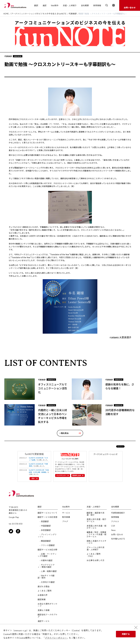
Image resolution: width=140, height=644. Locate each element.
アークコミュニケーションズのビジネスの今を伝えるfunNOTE (39, 14)
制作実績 (66, 517)
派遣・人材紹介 (70, 5)
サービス (66, 513)
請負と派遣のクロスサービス (96, 542)
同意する (126, 634)
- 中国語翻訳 (44, 526)
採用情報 (97, 5)
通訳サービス (44, 621)
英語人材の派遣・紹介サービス (96, 520)
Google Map (14, 517)
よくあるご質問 (45, 591)
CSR (113, 526)
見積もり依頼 (44, 610)
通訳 (45, 5)
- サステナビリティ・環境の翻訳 (46, 566)
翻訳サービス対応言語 (47, 517)
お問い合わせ (117, 534)
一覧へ (34, 478)
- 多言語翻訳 (44, 530)
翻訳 (36, 5)
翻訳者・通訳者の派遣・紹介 (95, 514)
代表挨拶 (73, 14)
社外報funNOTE (118, 539)
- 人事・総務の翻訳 (47, 571)
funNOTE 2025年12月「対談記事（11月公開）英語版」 (39, 471)
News (113, 530)
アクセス (115, 521)
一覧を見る (64, 433)
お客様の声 (43, 595)
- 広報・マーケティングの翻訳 (47, 555)
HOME (6, 14)
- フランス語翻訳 (46, 545)
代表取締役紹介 (118, 513)
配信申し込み (77, 475)
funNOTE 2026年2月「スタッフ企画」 (38, 459)
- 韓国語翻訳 (44, 541)
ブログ (65, 521)
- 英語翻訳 (43, 521)
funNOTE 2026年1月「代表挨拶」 (38, 465)
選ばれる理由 (44, 586)
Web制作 (55, 5)
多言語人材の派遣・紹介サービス (96, 527)
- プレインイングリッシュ (47, 536)
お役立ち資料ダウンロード (47, 605)
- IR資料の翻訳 (45, 560)
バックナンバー (62, 475)
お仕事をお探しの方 (95, 560)
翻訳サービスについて (47, 513)
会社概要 (85, 5)
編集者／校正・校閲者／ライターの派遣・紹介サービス (96, 534)
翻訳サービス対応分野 (47, 550)
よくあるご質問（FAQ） (94, 555)
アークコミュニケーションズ (105, 454)
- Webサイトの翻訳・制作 (46, 577)
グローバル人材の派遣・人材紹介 (95, 548)
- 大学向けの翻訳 (46, 582)
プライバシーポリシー (56, 638)
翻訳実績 (42, 599)
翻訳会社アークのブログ (47, 616)
